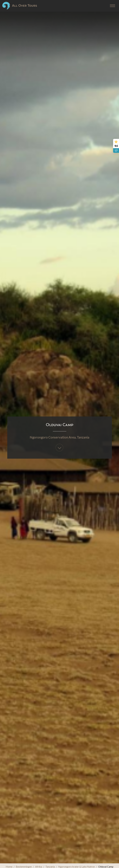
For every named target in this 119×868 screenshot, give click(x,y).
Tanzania (83, 437)
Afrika (39, 867)
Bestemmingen (24, 867)
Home (9, 867)
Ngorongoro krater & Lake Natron (77, 867)
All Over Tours (20, 6)
